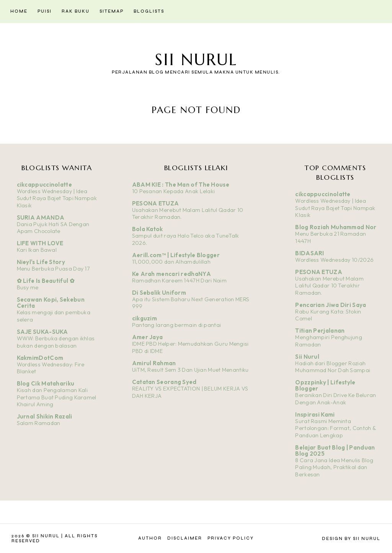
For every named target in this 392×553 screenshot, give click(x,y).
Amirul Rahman (154, 363)
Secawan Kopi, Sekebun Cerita (51, 303)
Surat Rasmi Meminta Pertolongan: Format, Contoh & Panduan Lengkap (335, 428)
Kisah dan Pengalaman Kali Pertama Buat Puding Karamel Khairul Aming (57, 397)
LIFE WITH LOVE (40, 243)
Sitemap (112, 11)
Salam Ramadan (39, 423)
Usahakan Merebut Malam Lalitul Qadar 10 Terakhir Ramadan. (329, 286)
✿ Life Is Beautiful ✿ (46, 281)
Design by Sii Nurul (351, 539)
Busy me (28, 287)
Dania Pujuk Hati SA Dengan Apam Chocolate (53, 228)
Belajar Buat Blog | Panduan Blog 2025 (335, 450)
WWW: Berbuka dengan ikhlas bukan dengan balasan (56, 342)
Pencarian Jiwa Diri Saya (331, 305)
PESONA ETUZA (156, 203)
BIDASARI (310, 253)
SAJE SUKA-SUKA (42, 332)
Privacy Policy (231, 538)
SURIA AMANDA (41, 217)
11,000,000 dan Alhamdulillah (171, 262)
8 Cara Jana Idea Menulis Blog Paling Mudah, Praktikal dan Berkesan (334, 467)
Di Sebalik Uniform (159, 293)
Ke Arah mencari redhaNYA (171, 274)
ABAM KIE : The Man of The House (181, 185)
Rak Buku (76, 11)
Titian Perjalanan (320, 331)
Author (150, 538)
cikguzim (145, 318)
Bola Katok (148, 229)
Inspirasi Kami (315, 414)
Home (19, 11)
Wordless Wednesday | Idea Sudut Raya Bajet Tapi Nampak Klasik (57, 198)
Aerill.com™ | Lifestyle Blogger (176, 255)
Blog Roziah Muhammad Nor (336, 227)
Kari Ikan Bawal (37, 250)
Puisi (45, 11)
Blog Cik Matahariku (46, 383)
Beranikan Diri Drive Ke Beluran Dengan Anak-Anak (336, 399)
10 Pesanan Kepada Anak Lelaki (174, 191)
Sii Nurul (196, 60)
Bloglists (149, 11)
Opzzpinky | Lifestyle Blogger (325, 385)
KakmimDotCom (40, 358)
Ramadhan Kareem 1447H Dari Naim (179, 281)
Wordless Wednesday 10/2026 (334, 260)
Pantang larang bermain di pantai (177, 325)
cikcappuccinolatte (44, 185)
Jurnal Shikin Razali (45, 416)
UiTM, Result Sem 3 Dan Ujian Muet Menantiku (190, 370)
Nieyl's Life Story (41, 262)
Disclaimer (185, 538)
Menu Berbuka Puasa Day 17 (54, 269)
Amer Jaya (148, 337)
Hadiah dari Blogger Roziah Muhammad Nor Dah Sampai (333, 367)
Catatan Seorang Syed (164, 382)
